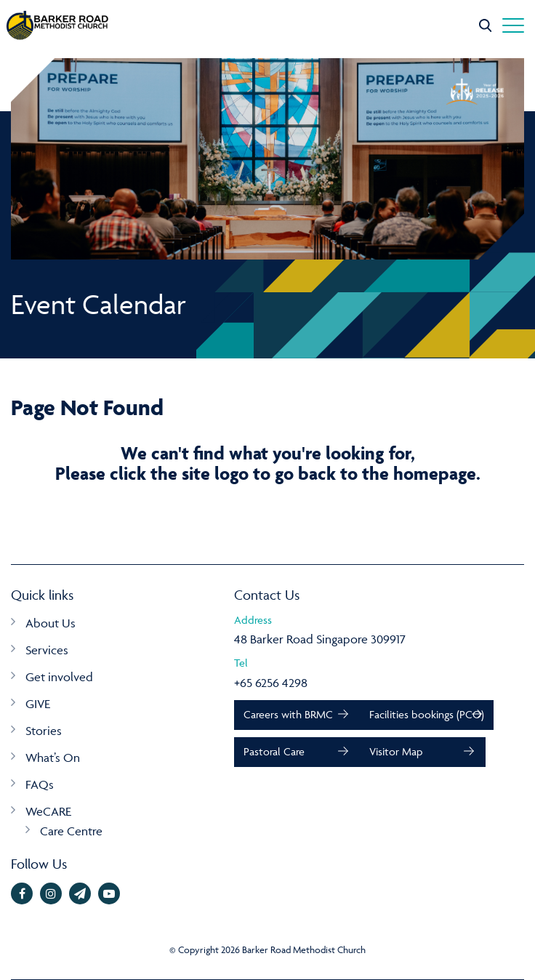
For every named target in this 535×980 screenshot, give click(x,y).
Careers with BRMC (288, 714)
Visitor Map (396, 751)
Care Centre (71, 831)
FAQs (40, 784)
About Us (51, 623)
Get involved (59, 677)
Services (47, 650)
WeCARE (48, 811)
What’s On (53, 758)
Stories (44, 731)
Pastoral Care (274, 751)
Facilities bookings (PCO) (427, 714)
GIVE (38, 704)
